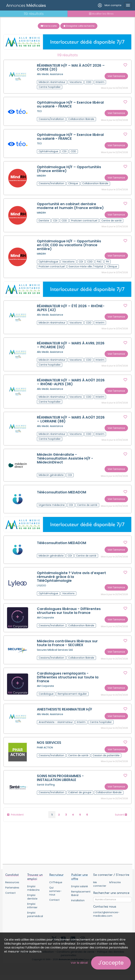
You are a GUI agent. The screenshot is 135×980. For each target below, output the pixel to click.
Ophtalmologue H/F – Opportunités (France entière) (69, 170)
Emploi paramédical (35, 920)
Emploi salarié (80, 892)
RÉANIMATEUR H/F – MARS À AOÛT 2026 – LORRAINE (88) (71, 422)
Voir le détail (79, 963)
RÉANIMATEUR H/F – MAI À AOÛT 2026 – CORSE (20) (71, 67)
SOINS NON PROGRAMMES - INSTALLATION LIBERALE (61, 783)
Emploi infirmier (32, 911)
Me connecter (100, 889)
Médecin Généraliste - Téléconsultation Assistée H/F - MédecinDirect (65, 461)
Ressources (12, 888)
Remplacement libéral (80, 899)
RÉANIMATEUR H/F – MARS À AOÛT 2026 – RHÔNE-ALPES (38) (71, 384)
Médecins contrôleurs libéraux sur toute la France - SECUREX (67, 647)
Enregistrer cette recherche (79, 26)
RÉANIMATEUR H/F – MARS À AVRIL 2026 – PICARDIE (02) (71, 347)
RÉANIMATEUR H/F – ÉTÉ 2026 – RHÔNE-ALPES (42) (71, 310)
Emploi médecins (33, 893)
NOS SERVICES (49, 747)
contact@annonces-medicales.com (106, 919)
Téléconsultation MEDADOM (62, 495)
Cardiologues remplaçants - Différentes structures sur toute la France (68, 682)
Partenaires (12, 893)
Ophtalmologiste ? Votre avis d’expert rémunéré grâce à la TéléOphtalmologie (64, 580)
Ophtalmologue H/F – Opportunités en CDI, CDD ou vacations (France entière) (69, 246)
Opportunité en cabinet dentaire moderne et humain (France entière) (70, 207)
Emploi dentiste (32, 902)
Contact (10, 898)
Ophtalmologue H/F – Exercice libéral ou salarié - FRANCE (70, 105)
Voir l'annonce (116, 76)
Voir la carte (49, 26)
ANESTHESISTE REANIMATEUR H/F (65, 714)
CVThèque (56, 888)
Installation (78, 906)
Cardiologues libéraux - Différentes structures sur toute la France (69, 615)
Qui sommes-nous (55, 896)
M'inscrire (115, 888)
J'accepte (111, 963)
